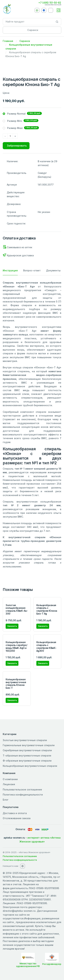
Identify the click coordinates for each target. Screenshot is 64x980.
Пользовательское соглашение (22, 789)
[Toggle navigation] (59, 10)
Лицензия (9, 784)
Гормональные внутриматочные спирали (29, 745)
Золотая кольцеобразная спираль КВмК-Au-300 (17, 609)
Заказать (12, 626)
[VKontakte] (51, 10)
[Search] (57, 22)
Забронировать (17, 146)
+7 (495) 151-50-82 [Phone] (50, 3)
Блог (6, 800)
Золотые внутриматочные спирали (25, 740)
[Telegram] (44, 10)
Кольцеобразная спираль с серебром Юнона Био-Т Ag (47, 609)
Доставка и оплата (15, 813)
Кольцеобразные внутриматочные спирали (30, 766)
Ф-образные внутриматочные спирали (27, 761)
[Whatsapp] (37, 10)
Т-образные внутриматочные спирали (27, 756)
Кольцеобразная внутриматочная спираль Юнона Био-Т (16, 684)
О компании (10, 779)
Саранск (25, 41)
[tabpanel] (32, 425)
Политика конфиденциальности (23, 795)
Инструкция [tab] (10, 270)
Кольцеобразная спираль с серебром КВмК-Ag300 (46, 646)
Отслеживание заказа (17, 818)
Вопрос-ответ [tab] (32, 270)
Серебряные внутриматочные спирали (27, 750)
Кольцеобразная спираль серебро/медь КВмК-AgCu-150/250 (16, 646)
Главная (8, 41)
